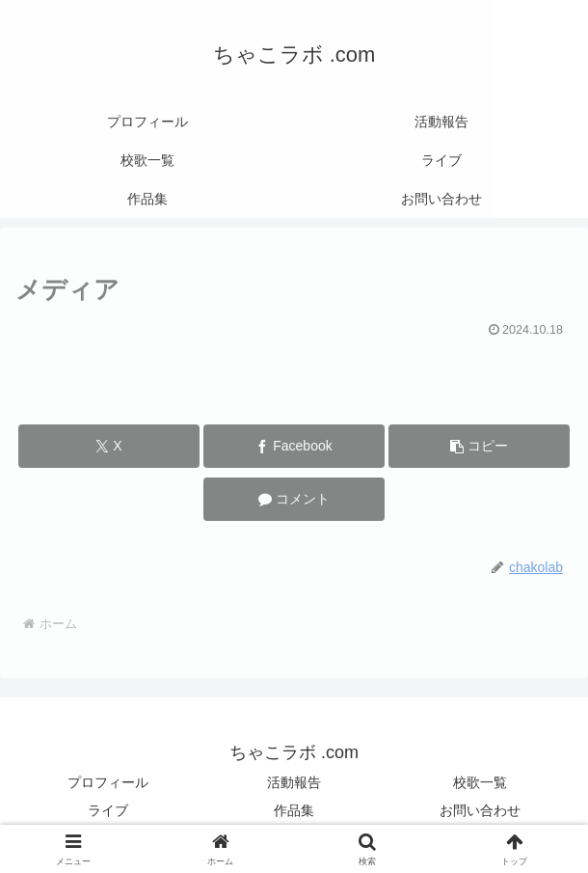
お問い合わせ (480, 810)
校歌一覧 (480, 782)
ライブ (108, 810)
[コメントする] (294, 499)
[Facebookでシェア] (294, 446)
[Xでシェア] (109, 446)
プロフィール (108, 782)
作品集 (294, 810)
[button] (479, 446)
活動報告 (294, 782)
